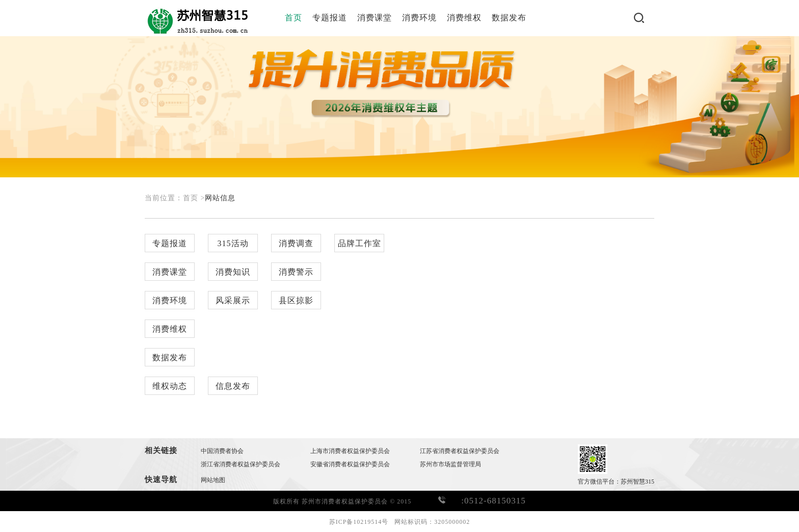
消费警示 (296, 272)
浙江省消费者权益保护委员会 (241, 464)
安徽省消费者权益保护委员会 (350, 464)
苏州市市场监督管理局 (450, 464)
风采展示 (233, 300)
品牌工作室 (359, 243)
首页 (294, 18)
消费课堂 (375, 18)
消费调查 (296, 243)
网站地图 (213, 480)
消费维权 (464, 18)
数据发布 (509, 18)
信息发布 (233, 386)
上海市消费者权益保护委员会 (350, 451)
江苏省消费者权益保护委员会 (460, 451)
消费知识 (233, 272)
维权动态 (170, 386)
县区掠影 (296, 300)
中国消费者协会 (222, 451)
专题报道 (330, 18)
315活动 (233, 243)
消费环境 (419, 18)
